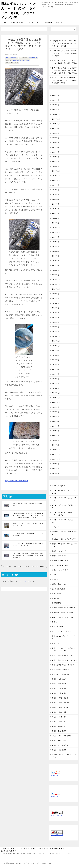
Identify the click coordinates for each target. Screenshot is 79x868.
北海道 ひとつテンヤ (60, 551)
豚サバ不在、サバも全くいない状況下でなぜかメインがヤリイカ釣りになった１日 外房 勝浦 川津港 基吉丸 (64, 70)
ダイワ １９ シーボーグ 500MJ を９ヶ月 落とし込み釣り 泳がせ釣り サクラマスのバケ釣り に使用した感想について (36, 566)
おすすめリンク (34, 23)
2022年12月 (56, 280)
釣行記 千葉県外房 (59, 726)
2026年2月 (55, 105)
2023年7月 (55, 247)
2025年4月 (55, 152)
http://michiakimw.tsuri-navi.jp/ (17, 481)
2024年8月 (55, 190)
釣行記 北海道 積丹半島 (61, 703)
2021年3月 (55, 379)
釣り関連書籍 (33, 58)
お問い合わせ (48, 23)
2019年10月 (56, 459)
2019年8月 (55, 469)
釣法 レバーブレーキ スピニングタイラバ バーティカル (64, 649)
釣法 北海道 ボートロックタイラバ (64, 660)
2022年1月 (55, 332)
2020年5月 (55, 426)
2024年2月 (55, 218)
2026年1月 (55, 110)
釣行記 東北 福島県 (59, 731)
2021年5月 (55, 369)
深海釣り (55, 579)
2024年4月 (55, 209)
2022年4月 (55, 317)
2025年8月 (55, 133)
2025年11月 (56, 119)
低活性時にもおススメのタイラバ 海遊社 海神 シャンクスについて (28, 524)
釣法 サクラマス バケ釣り (61, 631)
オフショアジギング (59, 486)
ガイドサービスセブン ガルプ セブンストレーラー (64, 492)
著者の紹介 (60, 23)
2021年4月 (55, 374)
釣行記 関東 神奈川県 (60, 745)
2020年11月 (56, 398)
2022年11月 (56, 284)
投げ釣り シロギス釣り (60, 570)
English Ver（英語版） (18, 23)
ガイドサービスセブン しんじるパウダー (64, 499)
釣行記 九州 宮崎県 (59, 689)
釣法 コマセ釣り (58, 627)
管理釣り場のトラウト (59, 584)
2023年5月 (55, 256)
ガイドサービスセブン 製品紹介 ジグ (64, 506)
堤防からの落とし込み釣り (61, 565)
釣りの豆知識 (23, 58)
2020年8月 (55, 412)
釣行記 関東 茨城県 (59, 750)
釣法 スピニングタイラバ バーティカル (64, 637)
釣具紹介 (9, 60)
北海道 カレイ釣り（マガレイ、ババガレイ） (64, 545)
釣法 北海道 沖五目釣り (61, 670)
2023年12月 (56, 228)
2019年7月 (55, 473)
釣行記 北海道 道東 (59, 717)
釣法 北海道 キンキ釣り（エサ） (64, 655)
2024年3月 (55, 213)
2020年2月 (55, 440)
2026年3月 (55, 100)
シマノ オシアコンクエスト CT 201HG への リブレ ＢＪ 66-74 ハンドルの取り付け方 (14, 566)
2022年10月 (56, 289)
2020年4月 (55, 431)
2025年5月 (55, 147)
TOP (32, 848)
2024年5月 (55, 204)
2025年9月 (55, 128)
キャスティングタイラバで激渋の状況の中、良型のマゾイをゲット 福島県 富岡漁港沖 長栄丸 (65, 80)
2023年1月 (55, 275)
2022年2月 (55, 327)
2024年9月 (55, 185)
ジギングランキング (57, 835)
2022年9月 (55, 294)
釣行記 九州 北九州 (59, 679)
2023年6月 (55, 251)
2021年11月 (56, 341)
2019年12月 (56, 450)
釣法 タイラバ (57, 643)
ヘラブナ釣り (56, 527)
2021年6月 (55, 365)
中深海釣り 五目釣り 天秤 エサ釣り (64, 533)
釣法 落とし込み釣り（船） (21, 60)
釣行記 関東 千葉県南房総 (61, 736)
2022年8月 (55, 299)
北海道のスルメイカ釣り (60, 560)
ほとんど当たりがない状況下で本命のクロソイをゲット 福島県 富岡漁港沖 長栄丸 (64, 53)
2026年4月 (55, 95)
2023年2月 (55, 270)
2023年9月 (55, 237)
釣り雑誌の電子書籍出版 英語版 (63, 612)
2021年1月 (55, 388)
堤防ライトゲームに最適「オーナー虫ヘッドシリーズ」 (28, 504)
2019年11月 (56, 454)
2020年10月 (56, 402)
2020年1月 (55, 445)
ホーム (4, 23)
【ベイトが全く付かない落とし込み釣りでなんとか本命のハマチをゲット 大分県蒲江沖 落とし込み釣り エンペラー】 (29, 555)
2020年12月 (56, 393)
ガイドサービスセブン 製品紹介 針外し (64, 521)
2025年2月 (55, 161)
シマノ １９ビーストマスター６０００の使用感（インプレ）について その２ (28, 545)
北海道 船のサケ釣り (59, 556)
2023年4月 (55, 261)
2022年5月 (55, 313)
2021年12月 (56, 336)
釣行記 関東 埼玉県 (59, 740)
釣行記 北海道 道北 (59, 712)
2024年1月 (55, 223)
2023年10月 (56, 232)
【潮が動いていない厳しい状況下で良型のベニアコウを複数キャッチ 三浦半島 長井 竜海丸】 (64, 43)
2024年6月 (55, 199)
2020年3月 (55, 435)
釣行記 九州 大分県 (12, 63)
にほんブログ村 (56, 775)
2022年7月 (55, 303)
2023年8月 (55, 242)
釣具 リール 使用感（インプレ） (64, 617)
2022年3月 (55, 322)
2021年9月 (55, 350)
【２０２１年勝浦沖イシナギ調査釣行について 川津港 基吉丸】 (28, 534)
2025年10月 (56, 124)
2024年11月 (56, 176)
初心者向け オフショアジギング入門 (64, 539)
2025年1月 (55, 166)
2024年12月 (56, 171)
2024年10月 (56, 180)
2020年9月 (55, 407)
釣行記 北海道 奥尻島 (60, 698)
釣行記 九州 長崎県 (59, 693)
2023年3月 (55, 265)
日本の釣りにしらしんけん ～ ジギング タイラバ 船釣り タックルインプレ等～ (18, 10)
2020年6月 (55, 421)
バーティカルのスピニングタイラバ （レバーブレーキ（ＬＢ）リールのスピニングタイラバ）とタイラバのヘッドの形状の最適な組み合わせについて (28, 515)
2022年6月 (55, 308)
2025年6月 (55, 143)
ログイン (23, 581)
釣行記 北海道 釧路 (59, 722)
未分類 (54, 575)
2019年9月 (55, 464)
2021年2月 (55, 384)
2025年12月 (56, 114)
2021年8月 (55, 355)
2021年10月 (56, 346)
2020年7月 (55, 417)
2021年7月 (55, 360)
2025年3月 (55, 157)
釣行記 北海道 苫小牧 (60, 707)
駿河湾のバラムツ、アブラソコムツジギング (64, 756)
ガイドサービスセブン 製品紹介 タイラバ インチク (64, 514)
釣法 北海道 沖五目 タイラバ (63, 665)
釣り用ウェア (56, 598)
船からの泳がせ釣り (12, 58)
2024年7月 (55, 195)
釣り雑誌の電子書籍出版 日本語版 (64, 608)
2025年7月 (55, 138)
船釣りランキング (57, 816)
